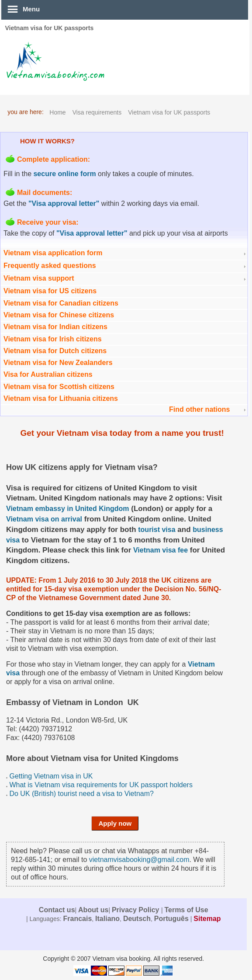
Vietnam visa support (39, 278)
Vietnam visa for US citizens (50, 291)
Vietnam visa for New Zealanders (58, 363)
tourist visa (157, 530)
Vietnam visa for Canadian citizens (61, 303)
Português (171, 919)
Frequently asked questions (50, 266)
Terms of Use (186, 910)
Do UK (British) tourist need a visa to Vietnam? (81, 794)
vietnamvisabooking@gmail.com (139, 860)
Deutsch (137, 919)
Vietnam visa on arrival (44, 519)
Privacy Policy (136, 910)
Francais (77, 919)
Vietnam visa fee (161, 550)
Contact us (57, 910)
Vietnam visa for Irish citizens (53, 339)
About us (93, 910)
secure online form (64, 174)
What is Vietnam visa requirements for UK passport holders (101, 785)
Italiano (107, 919)
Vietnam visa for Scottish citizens (59, 387)
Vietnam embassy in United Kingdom (68, 509)
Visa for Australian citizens (48, 374)
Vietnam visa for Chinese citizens (59, 315)
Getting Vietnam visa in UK (51, 776)
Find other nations (200, 409)
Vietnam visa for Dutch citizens (55, 351)
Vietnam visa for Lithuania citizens (61, 398)
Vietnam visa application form (53, 253)
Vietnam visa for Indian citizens (55, 327)
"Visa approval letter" (64, 203)
